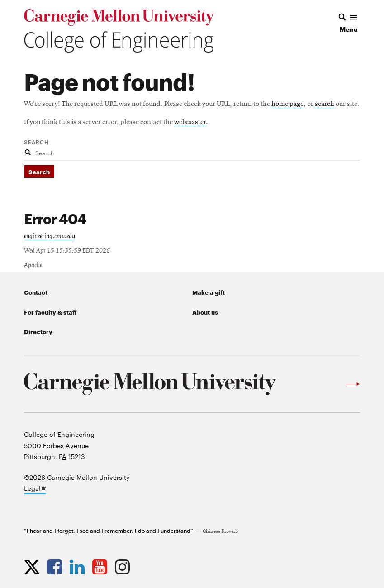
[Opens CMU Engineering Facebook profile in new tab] (57, 567)
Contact (36, 292)
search (325, 104)
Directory (38, 331)
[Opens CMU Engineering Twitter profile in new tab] (34, 567)
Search (36, 142)
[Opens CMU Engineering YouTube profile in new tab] (102, 567)
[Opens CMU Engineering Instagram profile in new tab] (125, 567)
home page (287, 104)
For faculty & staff (50, 312)
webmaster (190, 122)
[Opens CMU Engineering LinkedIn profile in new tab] (79, 567)
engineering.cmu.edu (50, 236)
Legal (35, 489)
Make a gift (209, 292)
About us (205, 312)
